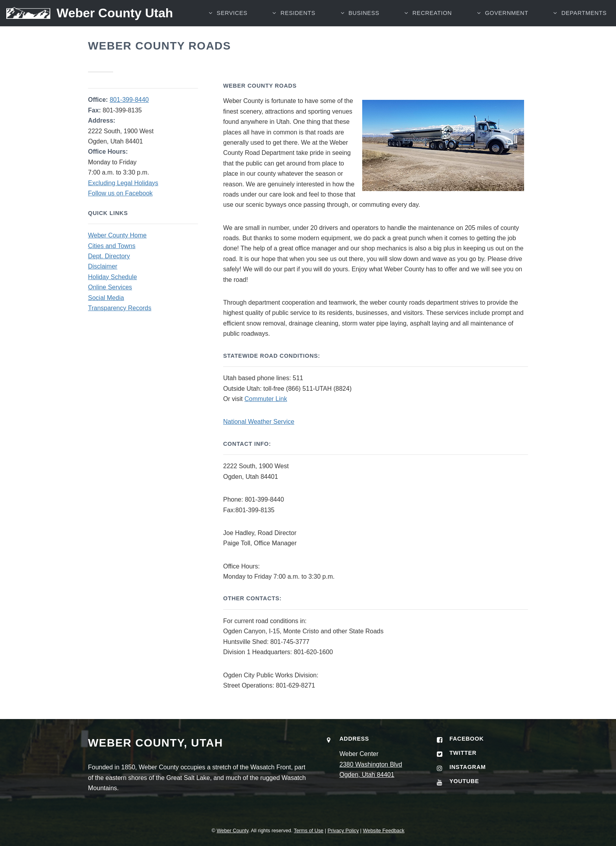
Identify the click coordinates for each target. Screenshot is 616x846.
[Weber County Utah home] (86, 14)
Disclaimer (103, 266)
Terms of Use (309, 830)
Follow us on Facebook (120, 193)
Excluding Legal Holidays (123, 183)
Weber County (232, 830)
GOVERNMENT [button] (506, 14)
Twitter (463, 753)
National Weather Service (259, 422)
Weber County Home (117, 235)
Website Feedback (384, 830)
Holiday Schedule (113, 277)
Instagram (468, 767)
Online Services (110, 287)
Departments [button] (584, 14)
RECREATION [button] (432, 14)
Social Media (106, 298)
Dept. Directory (109, 256)
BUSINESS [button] (364, 14)
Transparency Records (120, 308)
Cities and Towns (112, 246)
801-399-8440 (129, 100)
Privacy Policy (343, 830)
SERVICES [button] (231, 14)
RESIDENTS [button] (297, 14)
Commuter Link (266, 399)
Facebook (467, 739)
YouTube (464, 781)
